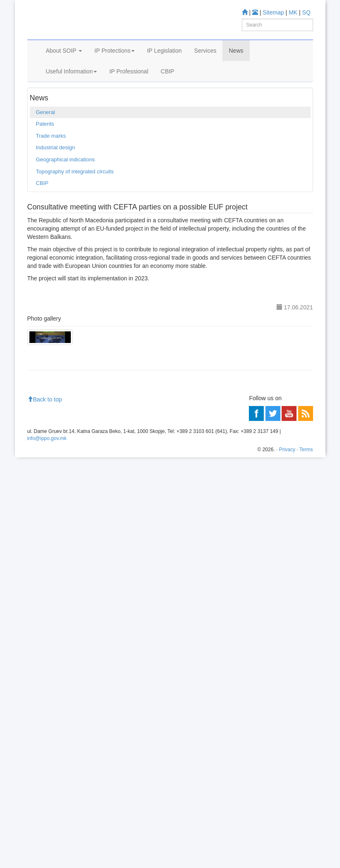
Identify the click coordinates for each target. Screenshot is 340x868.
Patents (45, 162)
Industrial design (56, 186)
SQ (306, 12)
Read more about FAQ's (60, 606)
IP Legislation (164, 74)
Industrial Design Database (77, 484)
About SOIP (64, 74)
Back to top (45, 810)
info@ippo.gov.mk (47, 849)
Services (205, 74)
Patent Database (270, 462)
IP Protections (115, 74)
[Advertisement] (170, 693)
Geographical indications (65, 198)
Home (40, 116)
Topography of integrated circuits (75, 209)
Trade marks (51, 174)
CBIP (168, 95)
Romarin (54, 518)
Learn (38, 453)
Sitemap (273, 12)
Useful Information (72, 95)
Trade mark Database (70, 473)
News (236, 74)
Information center (53, 561)
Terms (306, 860)
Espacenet (57, 507)
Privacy (287, 860)
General (82, 116)
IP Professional (129, 95)
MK (293, 12)
